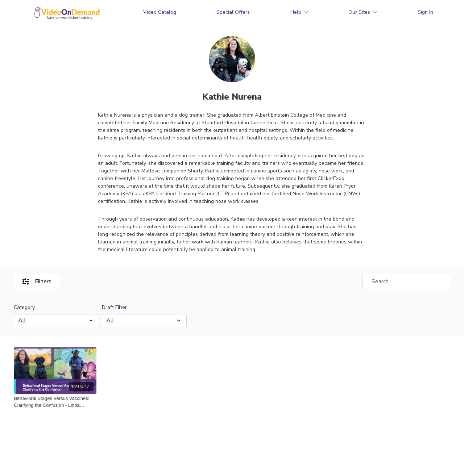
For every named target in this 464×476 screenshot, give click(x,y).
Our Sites (363, 12)
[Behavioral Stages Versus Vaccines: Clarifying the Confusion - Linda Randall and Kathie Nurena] (55, 402)
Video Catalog (160, 12)
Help (299, 12)
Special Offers (233, 12)
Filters (37, 281)
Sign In (425, 12)
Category (24, 307)
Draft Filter (114, 307)
